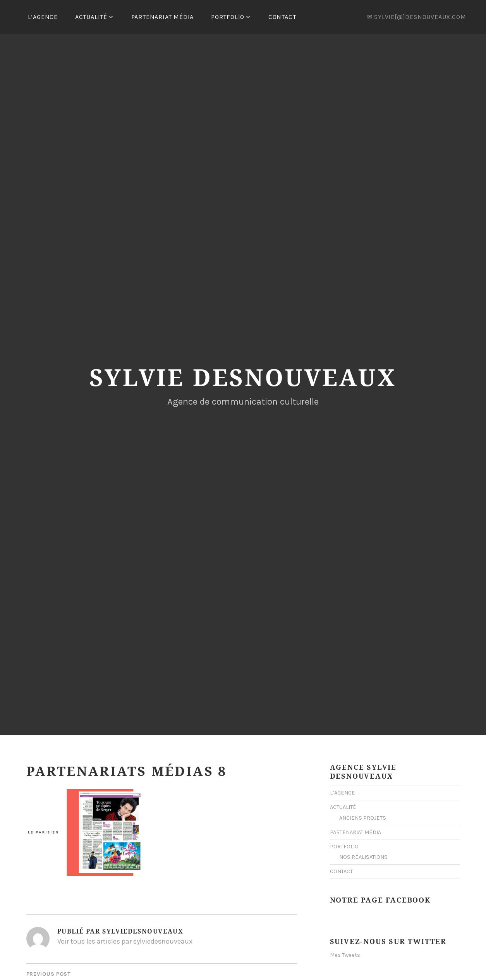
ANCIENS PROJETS (363, 818)
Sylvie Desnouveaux (243, 377)
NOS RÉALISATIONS (363, 857)
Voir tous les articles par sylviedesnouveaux (125, 941)
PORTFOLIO (228, 17)
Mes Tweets (345, 955)
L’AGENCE (43, 17)
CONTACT (282, 17)
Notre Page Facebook (380, 900)
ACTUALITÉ (91, 17)
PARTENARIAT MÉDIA (163, 17)
